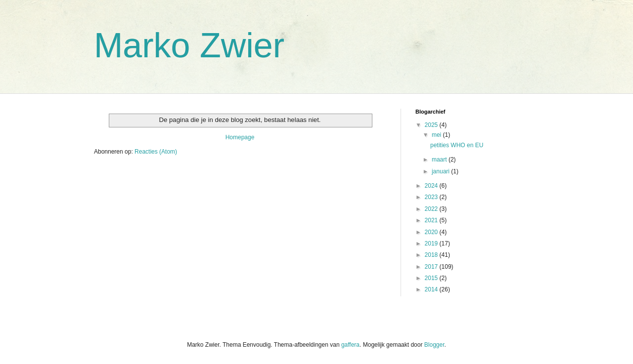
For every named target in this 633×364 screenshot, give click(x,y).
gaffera (350, 345)
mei (437, 135)
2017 (432, 267)
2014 (432, 289)
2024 (432, 186)
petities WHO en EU (457, 145)
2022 (432, 209)
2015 (432, 278)
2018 (432, 255)
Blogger (434, 345)
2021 (432, 220)
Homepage (240, 137)
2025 (432, 125)
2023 (432, 197)
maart (440, 160)
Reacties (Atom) (156, 152)
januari (441, 171)
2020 (432, 232)
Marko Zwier (189, 45)
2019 (432, 243)
